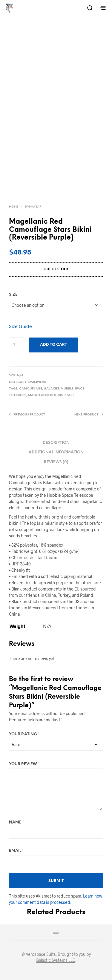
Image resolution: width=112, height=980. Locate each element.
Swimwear (33, 207)
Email (16, 851)
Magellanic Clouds (45, 395)
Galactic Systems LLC (56, 960)
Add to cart (53, 345)
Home (14, 207)
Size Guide (20, 326)
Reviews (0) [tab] (56, 462)
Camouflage (31, 389)
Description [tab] (56, 443)
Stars (69, 395)
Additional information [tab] (56, 452)
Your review (24, 764)
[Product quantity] (17, 345)
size (13, 295)
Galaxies (52, 389)
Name (16, 822)
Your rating (24, 734)
